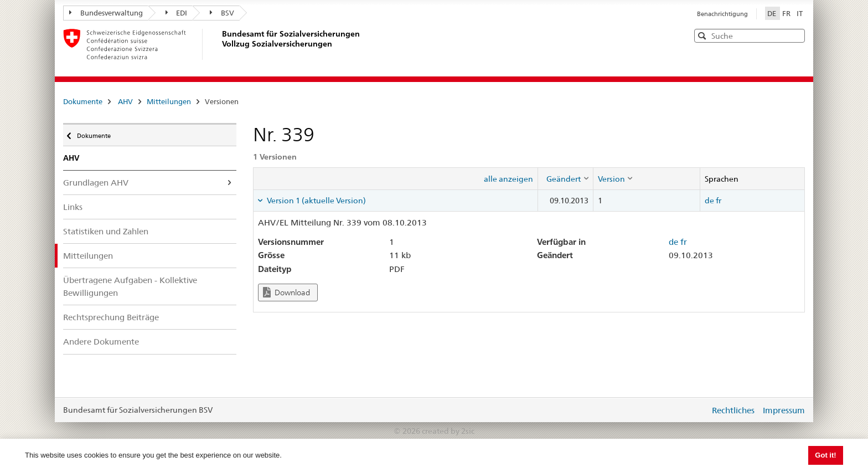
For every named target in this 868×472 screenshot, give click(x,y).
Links (73, 207)
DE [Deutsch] (773, 13)
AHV (125, 101)
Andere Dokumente (101, 342)
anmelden (693, 410)
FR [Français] (787, 13)
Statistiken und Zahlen (106, 231)
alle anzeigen (508, 179)
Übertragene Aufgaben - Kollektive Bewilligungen (130, 286)
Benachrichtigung (722, 14)
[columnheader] (565, 178)
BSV (222, 13)
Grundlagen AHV (96, 183)
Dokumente (83, 101)
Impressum (784, 410)
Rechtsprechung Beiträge (111, 317)
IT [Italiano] (800, 13)
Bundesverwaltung (106, 13)
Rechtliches (733, 410)
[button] (795, 35)
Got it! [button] (825, 455)
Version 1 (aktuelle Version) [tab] (316, 201)
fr (719, 201)
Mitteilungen (169, 101)
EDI (177, 13)
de (709, 201)
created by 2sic (448, 431)
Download (286, 292)
